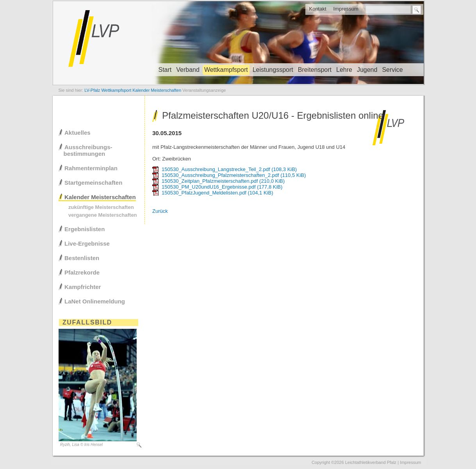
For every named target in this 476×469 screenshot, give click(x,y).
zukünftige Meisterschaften (101, 207)
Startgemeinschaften (93, 183)
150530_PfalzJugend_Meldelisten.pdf (217, 193)
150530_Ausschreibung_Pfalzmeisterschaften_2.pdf (234, 175)
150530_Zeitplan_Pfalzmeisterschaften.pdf (223, 181)
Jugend (367, 70)
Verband (188, 70)
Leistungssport (273, 70)
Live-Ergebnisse (87, 243)
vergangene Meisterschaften (103, 215)
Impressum (346, 9)
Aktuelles (78, 133)
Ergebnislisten (85, 229)
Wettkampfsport (226, 70)
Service (392, 70)
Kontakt (317, 9)
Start (165, 70)
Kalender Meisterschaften (100, 197)
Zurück (160, 211)
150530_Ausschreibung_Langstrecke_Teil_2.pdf (229, 169)
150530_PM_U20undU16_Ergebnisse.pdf (222, 187)
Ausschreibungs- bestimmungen (86, 150)
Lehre (344, 70)
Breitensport (315, 70)
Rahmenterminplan (91, 168)
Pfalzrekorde (82, 272)
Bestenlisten (82, 258)
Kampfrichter (83, 287)
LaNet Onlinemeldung (95, 301)
